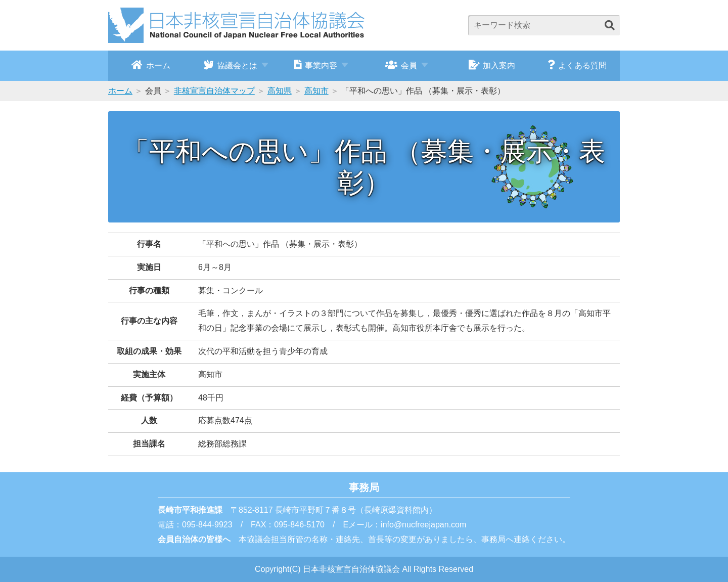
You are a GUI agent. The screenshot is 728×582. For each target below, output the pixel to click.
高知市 (316, 91)
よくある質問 (577, 65)
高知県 (280, 91)
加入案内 (492, 65)
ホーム (151, 65)
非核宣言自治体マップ (214, 91)
